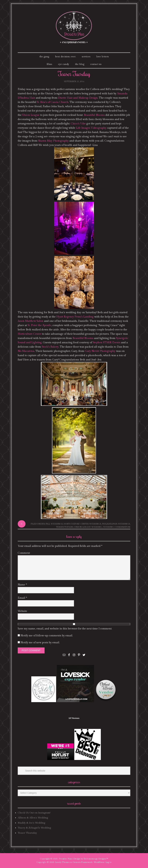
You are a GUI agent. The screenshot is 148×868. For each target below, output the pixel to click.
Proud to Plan (65, 859)
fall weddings (54, 524)
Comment (24, 553)
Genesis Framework (83, 862)
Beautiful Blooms (94, 115)
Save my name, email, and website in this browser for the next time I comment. (65, 629)
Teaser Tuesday (65, 527)
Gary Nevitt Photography (100, 351)
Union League (31, 115)
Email (22, 598)
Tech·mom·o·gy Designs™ (96, 859)
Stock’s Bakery (50, 347)
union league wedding (88, 527)
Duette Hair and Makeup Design (78, 98)
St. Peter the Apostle (39, 325)
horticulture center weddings (82, 524)
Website (22, 611)
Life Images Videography (91, 128)
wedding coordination (117, 527)
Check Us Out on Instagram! (34, 813)
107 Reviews (74, 718)
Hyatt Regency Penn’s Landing (75, 317)
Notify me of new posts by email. (40, 643)
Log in (109, 862)
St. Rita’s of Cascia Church (53, 102)
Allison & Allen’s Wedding (33, 818)
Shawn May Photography (53, 141)
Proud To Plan (74, 28)
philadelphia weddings (116, 524)
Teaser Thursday (27, 833)
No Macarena (26, 351)
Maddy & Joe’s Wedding (31, 823)
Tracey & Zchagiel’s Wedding (34, 828)
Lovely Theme (62, 862)
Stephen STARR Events (107, 343)
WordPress (99, 862)
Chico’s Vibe (78, 124)
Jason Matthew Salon (31, 321)
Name (22, 585)
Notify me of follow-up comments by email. (47, 636)
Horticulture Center (30, 334)
